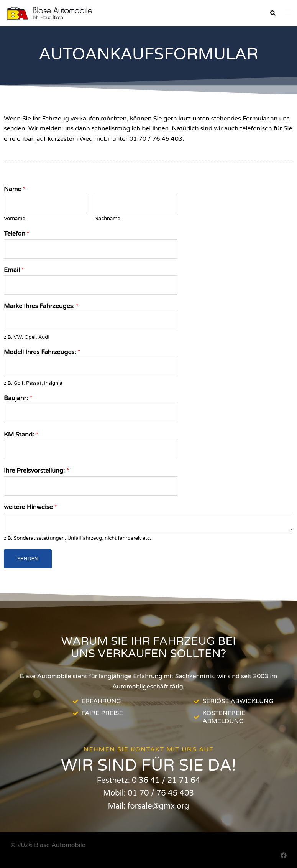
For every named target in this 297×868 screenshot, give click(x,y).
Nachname (107, 219)
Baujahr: (18, 398)
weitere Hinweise (30, 507)
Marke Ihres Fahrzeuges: (41, 306)
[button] (272, 13)
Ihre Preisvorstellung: (36, 471)
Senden (28, 559)
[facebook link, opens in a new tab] (284, 855)
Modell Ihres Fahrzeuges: (42, 352)
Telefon (17, 234)
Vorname (15, 219)
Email (14, 270)
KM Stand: (21, 435)
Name (15, 189)
